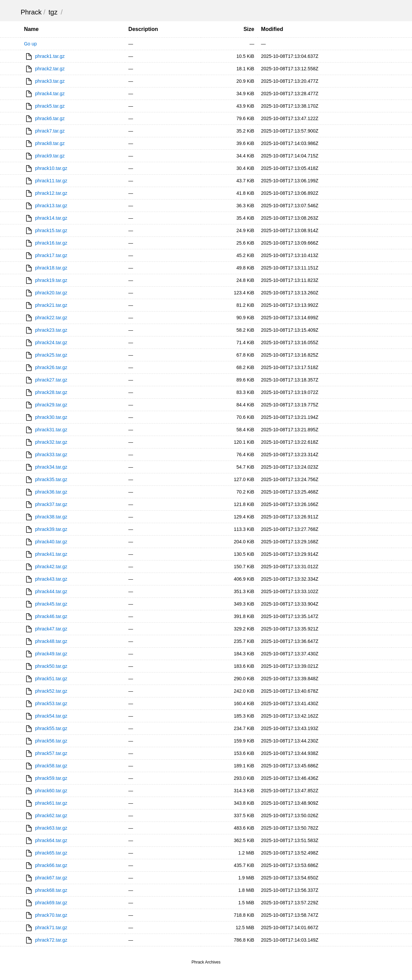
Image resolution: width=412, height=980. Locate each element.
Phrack (31, 12)
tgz (53, 12)
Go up (30, 44)
